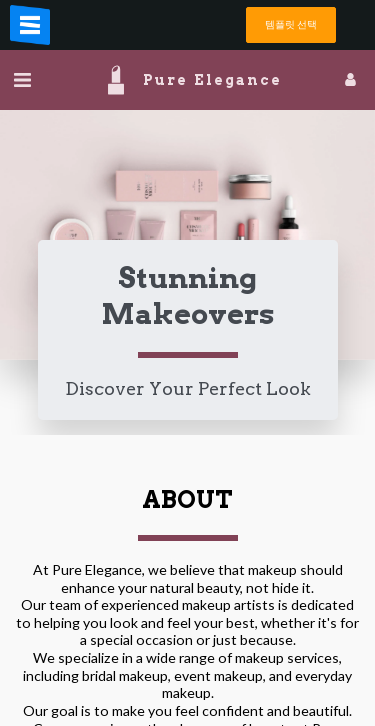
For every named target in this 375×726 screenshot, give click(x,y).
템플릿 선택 (291, 24)
